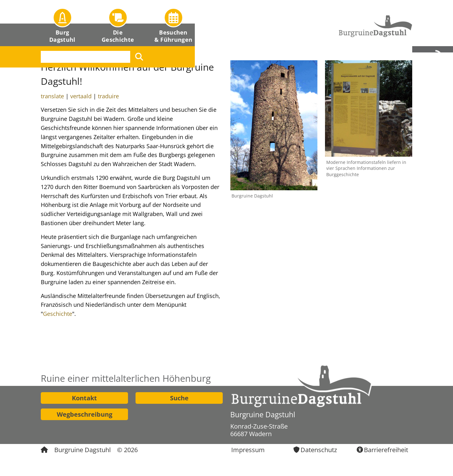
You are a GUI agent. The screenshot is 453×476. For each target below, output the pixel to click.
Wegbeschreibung (85, 414)
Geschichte (58, 314)
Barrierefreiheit (386, 450)
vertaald (81, 96)
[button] (62, 23)
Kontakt (84, 398)
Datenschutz (319, 450)
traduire (108, 96)
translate (52, 96)
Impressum (248, 450)
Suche (179, 398)
